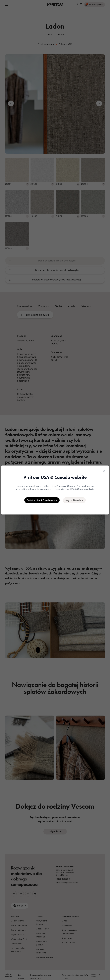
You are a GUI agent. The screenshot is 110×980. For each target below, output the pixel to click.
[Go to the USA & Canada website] (42, 500)
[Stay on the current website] (74, 500)
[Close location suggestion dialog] (104, 471)
